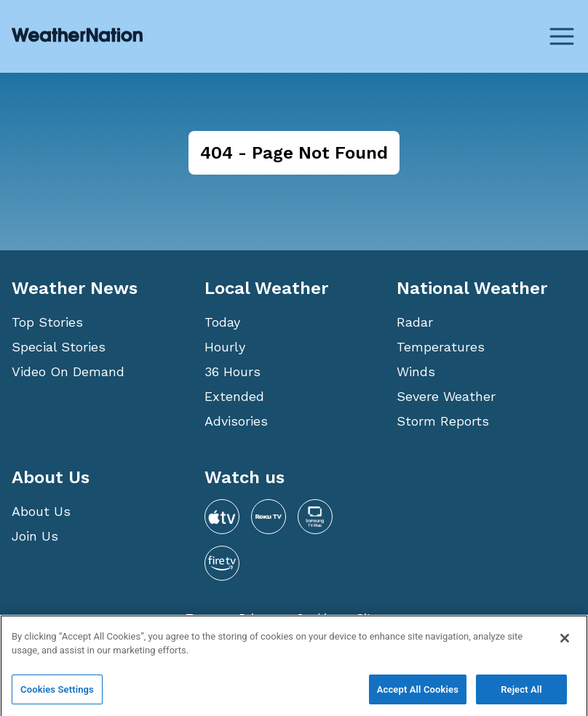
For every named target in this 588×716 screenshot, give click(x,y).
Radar (415, 322)
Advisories (236, 421)
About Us (41, 511)
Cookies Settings (57, 694)
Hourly (225, 347)
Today (222, 322)
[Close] (565, 643)
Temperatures (441, 347)
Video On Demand (68, 371)
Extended (234, 396)
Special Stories (59, 347)
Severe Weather (446, 396)
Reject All (521, 694)
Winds (416, 371)
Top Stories (47, 322)
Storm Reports (443, 421)
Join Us (35, 536)
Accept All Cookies (418, 694)
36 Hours (233, 371)
